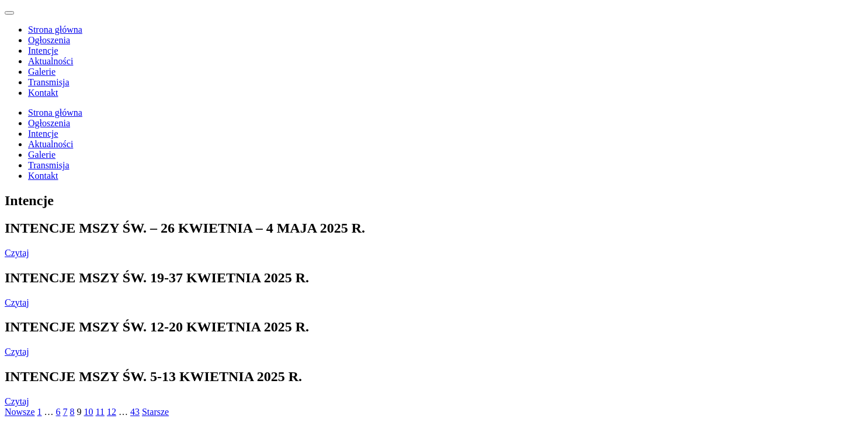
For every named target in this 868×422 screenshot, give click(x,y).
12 (112, 412)
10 (89, 412)
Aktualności (51, 61)
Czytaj (17, 253)
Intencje (43, 51)
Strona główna (55, 30)
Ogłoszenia (49, 40)
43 (135, 412)
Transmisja (49, 82)
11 (100, 412)
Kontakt (43, 93)
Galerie (42, 72)
